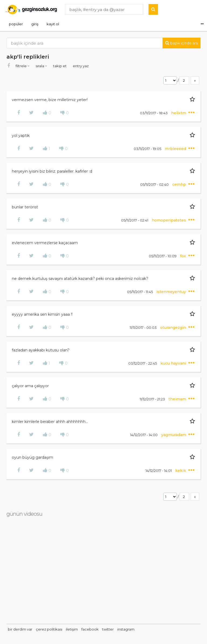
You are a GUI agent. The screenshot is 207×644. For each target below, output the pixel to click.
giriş (35, 24)
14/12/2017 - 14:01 (159, 471)
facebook (90, 629)
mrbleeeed (176, 149)
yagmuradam (174, 435)
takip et (60, 66)
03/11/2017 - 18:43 (154, 113)
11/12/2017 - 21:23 (153, 399)
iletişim (72, 629)
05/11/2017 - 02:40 (155, 184)
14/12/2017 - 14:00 (144, 435)
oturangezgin (174, 328)
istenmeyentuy (172, 292)
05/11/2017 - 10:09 (163, 256)
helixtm (179, 113)
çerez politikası (49, 629)
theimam (178, 399)
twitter (108, 629)
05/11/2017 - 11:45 (140, 292)
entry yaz (81, 66)
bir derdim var (20, 629)
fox (184, 256)
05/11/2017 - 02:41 (135, 220)
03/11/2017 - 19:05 (148, 149)
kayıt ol (53, 24)
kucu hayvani (174, 363)
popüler (16, 24)
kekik (181, 471)
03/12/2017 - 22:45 (143, 363)
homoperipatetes (169, 220)
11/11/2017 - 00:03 (144, 328)
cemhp (180, 184)
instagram (126, 629)
